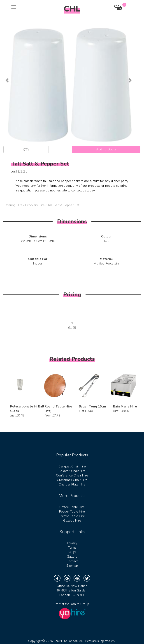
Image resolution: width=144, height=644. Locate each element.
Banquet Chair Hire (72, 466)
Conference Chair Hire (72, 475)
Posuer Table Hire (72, 512)
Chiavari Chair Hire (72, 471)
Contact (72, 561)
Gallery (72, 557)
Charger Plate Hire (72, 484)
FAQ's (72, 552)
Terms (72, 548)
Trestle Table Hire (72, 516)
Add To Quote (106, 149)
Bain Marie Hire (125, 406)
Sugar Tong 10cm (92, 406)
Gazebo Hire (72, 521)
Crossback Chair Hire (72, 480)
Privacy (72, 543)
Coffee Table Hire (72, 507)
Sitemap (72, 566)
